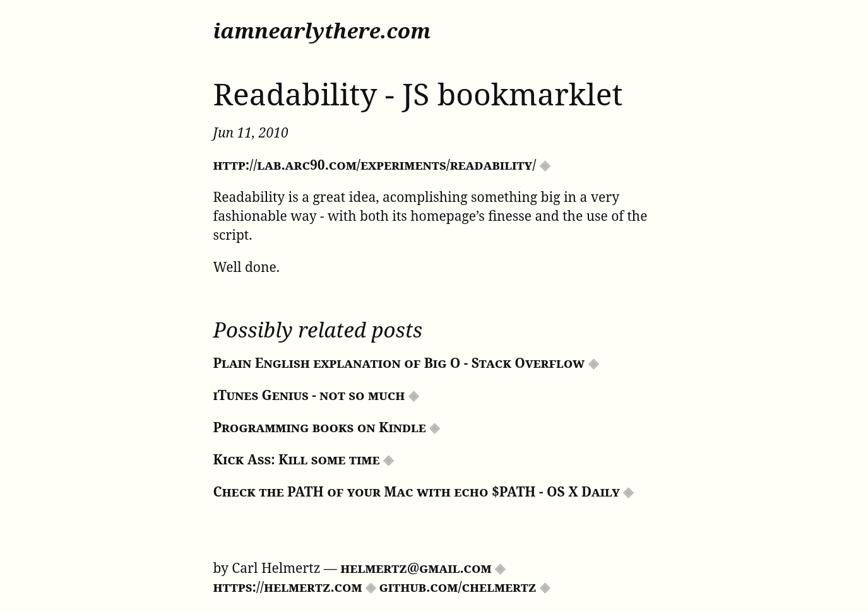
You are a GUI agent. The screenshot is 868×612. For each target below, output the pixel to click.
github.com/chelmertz (458, 587)
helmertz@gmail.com (416, 568)
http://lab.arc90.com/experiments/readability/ (375, 165)
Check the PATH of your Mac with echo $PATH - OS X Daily (417, 491)
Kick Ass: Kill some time (297, 459)
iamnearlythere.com (322, 31)
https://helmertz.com (288, 587)
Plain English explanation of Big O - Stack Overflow (399, 363)
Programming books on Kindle (320, 427)
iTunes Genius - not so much (309, 395)
